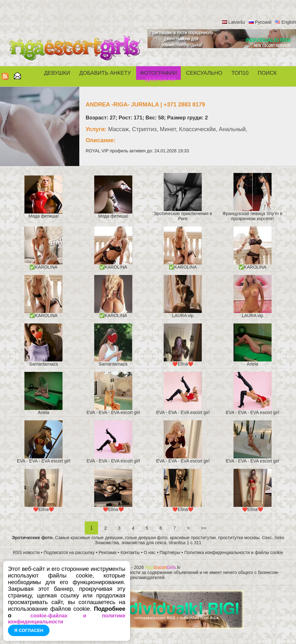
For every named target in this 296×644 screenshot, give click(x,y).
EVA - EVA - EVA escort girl (113, 412)
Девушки (57, 73)
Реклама (108, 552)
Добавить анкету (105, 73)
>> (204, 528)
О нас (150, 552)
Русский (263, 22)
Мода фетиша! (44, 216)
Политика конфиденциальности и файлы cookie (234, 552)
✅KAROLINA (43, 267)
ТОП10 (240, 73)
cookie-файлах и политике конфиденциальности (67, 619)
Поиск (267, 73)
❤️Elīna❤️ (183, 364)
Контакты (130, 552)
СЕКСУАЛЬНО (204, 73)
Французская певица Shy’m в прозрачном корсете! (253, 216)
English (289, 22)
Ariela (253, 364)
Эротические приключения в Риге (183, 216)
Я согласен (29, 630)
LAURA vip (183, 316)
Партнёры (170, 552)
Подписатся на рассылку (69, 552)
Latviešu (237, 22)
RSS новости (26, 552)
